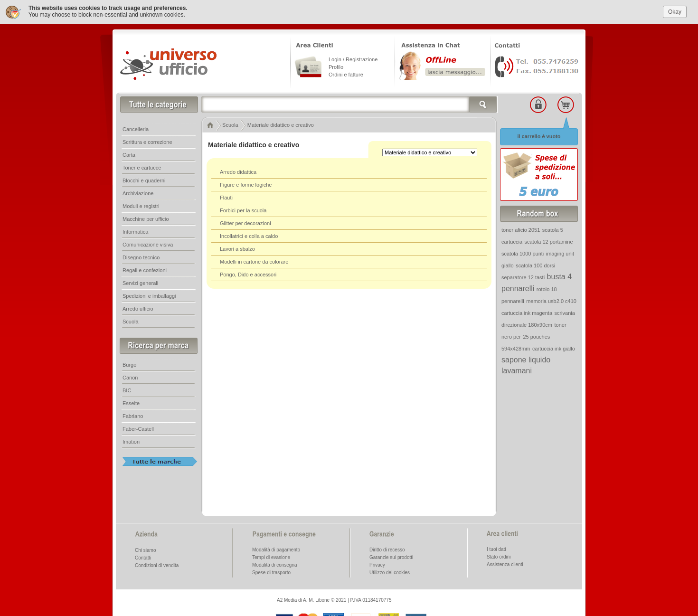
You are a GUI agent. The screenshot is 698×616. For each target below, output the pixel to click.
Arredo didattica (238, 171)
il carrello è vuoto (539, 135)
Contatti (143, 557)
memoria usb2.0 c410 (551, 300)
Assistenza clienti (505, 564)
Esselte (131, 402)
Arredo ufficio (138, 308)
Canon (130, 377)
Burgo (129, 364)
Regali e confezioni (145, 269)
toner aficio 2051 (521, 229)
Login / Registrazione (353, 58)
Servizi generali (140, 282)
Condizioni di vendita (157, 564)
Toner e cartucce (142, 167)
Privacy (377, 564)
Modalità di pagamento (276, 549)
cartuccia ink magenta (527, 312)
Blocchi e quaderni (144, 180)
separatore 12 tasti (523, 276)
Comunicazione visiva (148, 244)
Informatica (135, 231)
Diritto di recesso (387, 549)
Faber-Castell (138, 428)
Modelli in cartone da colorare (254, 261)
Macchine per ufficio (146, 218)
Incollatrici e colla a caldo (249, 235)
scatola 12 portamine (548, 241)
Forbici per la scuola (243, 209)
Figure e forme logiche (246, 184)
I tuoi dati (496, 548)
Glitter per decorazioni (245, 222)
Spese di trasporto (271, 572)
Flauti (226, 197)
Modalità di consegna (275, 564)
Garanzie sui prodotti (391, 556)
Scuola (131, 321)
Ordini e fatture (346, 74)
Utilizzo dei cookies (390, 572)
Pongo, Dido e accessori (248, 274)
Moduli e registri (141, 205)
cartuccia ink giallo (554, 348)
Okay (675, 10)
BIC (127, 389)
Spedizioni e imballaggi (149, 295)
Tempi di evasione (271, 556)
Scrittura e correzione (147, 141)
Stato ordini (499, 556)
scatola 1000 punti (523, 253)
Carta (129, 154)
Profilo (336, 66)
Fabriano (133, 415)
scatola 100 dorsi (535, 265)
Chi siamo (145, 549)
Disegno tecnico (141, 256)
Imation (131, 441)
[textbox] (349, 104)
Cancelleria (136, 128)
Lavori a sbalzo (237, 248)
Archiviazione (138, 192)
